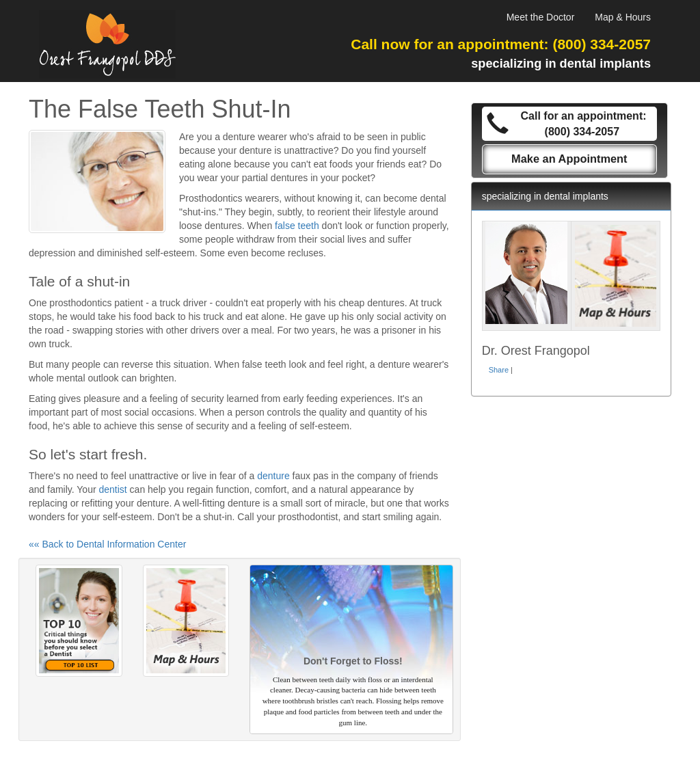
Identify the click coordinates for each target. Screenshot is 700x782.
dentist (112, 489)
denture (273, 476)
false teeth (297, 226)
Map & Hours (623, 17)
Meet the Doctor (541, 17)
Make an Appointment (569, 159)
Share (499, 370)
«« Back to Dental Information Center (107, 544)
